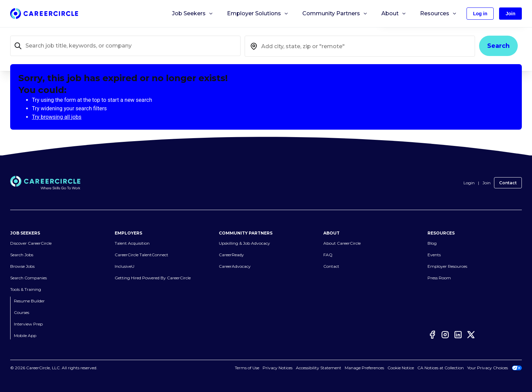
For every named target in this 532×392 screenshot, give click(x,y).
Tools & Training (26, 289)
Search (498, 46)
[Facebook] (432, 335)
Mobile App (25, 335)
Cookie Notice (401, 368)
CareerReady (231, 255)
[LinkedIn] (458, 335)
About (394, 14)
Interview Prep (28, 324)
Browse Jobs (22, 266)
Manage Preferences (364, 368)
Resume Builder (29, 301)
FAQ (328, 255)
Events (434, 255)
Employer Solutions (258, 14)
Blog (432, 243)
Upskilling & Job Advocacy (244, 243)
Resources (439, 14)
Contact (508, 183)
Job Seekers (193, 14)
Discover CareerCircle (31, 243)
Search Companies (28, 278)
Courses (22, 312)
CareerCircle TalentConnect (141, 255)
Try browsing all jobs (57, 117)
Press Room (439, 278)
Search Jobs (22, 255)
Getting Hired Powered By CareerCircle (153, 278)
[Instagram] (445, 335)
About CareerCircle (342, 243)
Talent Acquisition (132, 243)
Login (469, 183)
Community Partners (335, 14)
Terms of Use (247, 368)
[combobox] (360, 46)
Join (487, 183)
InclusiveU (125, 266)
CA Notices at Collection (441, 368)
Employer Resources (447, 266)
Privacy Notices (278, 368)
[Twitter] (471, 335)
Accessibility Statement (319, 368)
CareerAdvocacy (235, 266)
